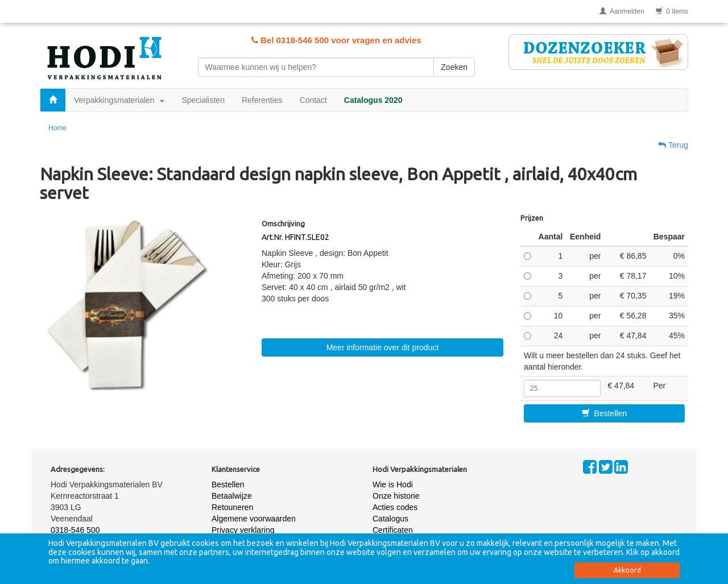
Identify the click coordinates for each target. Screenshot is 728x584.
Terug (673, 145)
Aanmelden (622, 11)
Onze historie (396, 496)
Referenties (262, 100)
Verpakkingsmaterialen (119, 100)
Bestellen (604, 413)
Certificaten (393, 530)
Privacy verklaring (243, 530)
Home (57, 128)
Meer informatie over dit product (383, 347)
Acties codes (395, 507)
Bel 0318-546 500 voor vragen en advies (336, 40)
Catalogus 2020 (373, 100)
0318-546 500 (75, 530)
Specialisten (203, 100)
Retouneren (232, 507)
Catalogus (390, 519)
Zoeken (454, 67)
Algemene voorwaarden (254, 519)
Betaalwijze (232, 496)
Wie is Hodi (393, 484)
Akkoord (627, 570)
